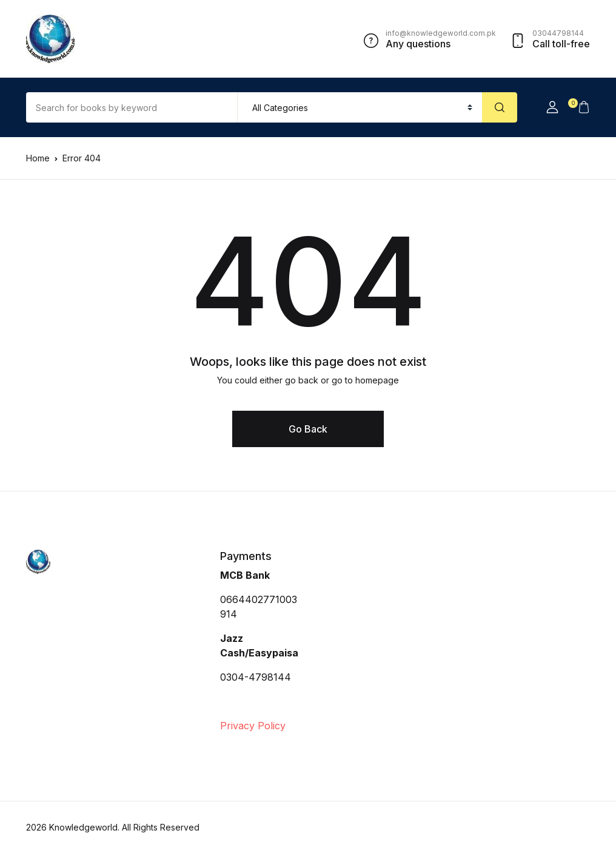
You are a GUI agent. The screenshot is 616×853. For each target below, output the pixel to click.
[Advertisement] (408, 641)
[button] (552, 107)
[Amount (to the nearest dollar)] (132, 107)
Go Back (308, 429)
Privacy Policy (253, 726)
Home (38, 158)
